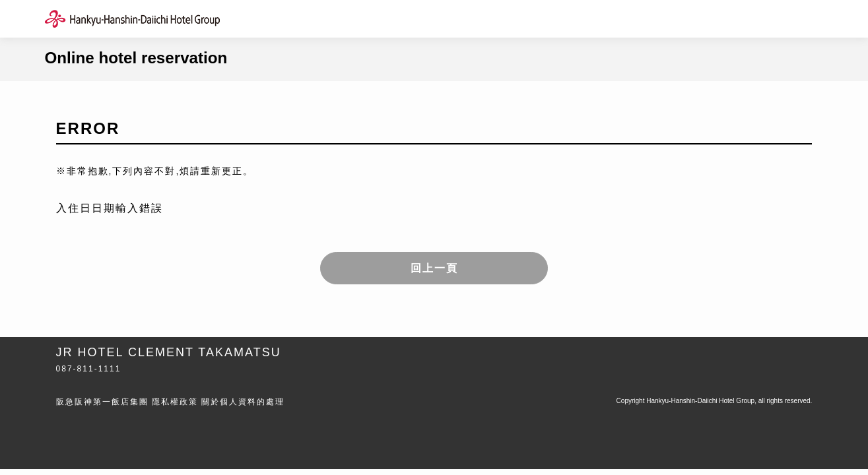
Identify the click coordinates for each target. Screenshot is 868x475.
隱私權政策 (175, 402)
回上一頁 (434, 268)
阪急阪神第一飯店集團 (102, 402)
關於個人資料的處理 (243, 402)
